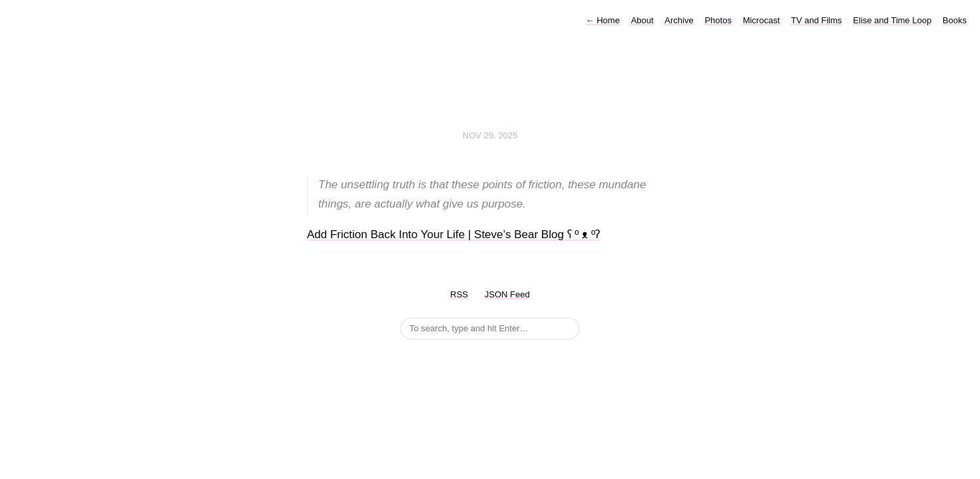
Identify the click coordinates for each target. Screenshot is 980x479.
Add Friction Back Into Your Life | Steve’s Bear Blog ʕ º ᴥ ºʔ (453, 235)
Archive (679, 20)
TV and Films (817, 20)
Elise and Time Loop (892, 20)
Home (603, 20)
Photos (718, 20)
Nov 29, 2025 (490, 135)
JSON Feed (507, 294)
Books (955, 20)
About (642, 20)
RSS (459, 294)
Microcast (762, 20)
